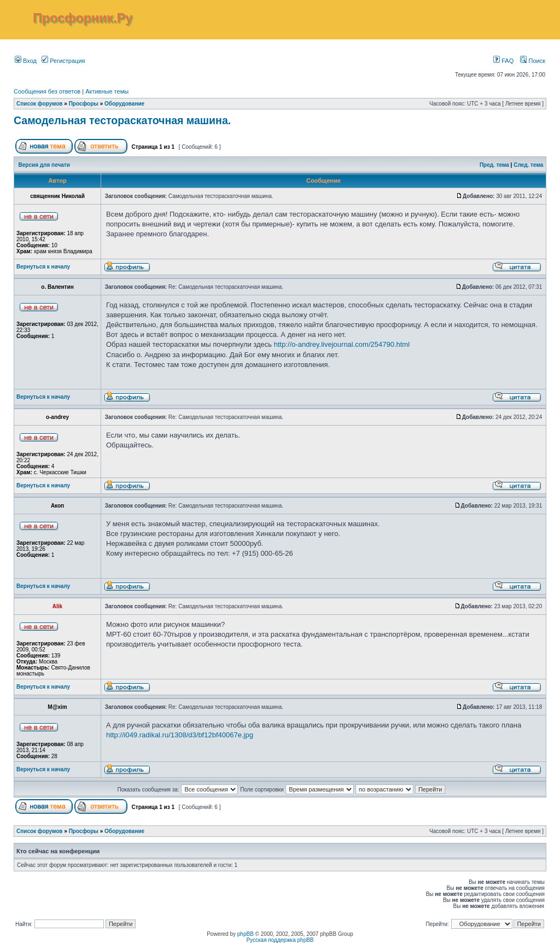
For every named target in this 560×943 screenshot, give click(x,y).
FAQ (503, 61)
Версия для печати (44, 165)
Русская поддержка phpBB (280, 940)
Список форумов (40, 104)
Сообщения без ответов (47, 91)
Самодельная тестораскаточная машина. (122, 120)
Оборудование (124, 104)
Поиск (533, 61)
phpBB (246, 934)
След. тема (528, 165)
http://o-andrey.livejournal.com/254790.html (342, 344)
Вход (26, 61)
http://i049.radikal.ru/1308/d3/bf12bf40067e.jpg (180, 735)
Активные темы (107, 91)
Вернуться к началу (43, 267)
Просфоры (84, 104)
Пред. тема (494, 165)
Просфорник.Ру (83, 18)
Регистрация (63, 61)
